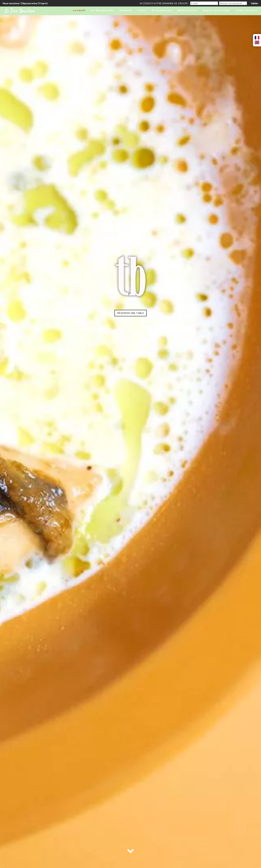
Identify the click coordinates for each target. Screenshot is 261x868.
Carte (142, 10)
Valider (254, 3)
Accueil (79, 10)
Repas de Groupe (217, 10)
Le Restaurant (102, 10)
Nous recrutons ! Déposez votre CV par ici (25, 3)
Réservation (187, 10)
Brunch (125, 10)
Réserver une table (131, 313)
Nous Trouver (247, 10)
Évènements (162, 10)
